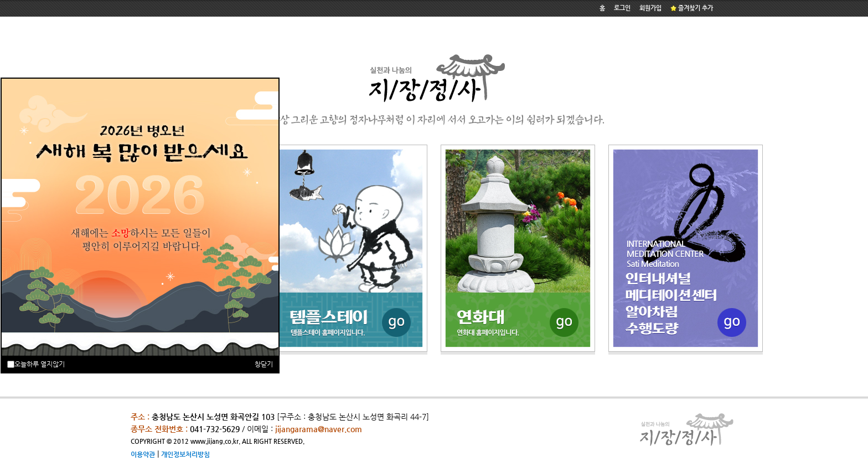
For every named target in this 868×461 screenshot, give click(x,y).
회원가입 (650, 8)
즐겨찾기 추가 (692, 8)
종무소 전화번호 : (159, 429)
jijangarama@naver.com (319, 429)
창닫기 (264, 364)
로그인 (622, 8)
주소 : (140, 417)
